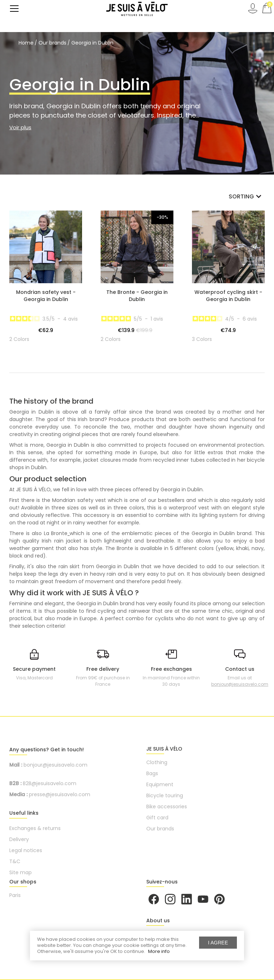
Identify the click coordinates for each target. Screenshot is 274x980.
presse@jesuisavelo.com (60, 794)
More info (159, 951)
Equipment (160, 784)
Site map (21, 872)
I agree (218, 943)
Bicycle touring (165, 795)
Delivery (19, 839)
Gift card (157, 818)
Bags (152, 773)
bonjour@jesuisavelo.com (240, 684)
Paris (15, 895)
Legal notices (26, 850)
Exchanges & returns (35, 828)
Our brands (160, 829)
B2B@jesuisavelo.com (50, 783)
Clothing (157, 762)
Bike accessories (167, 807)
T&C (15, 861)
